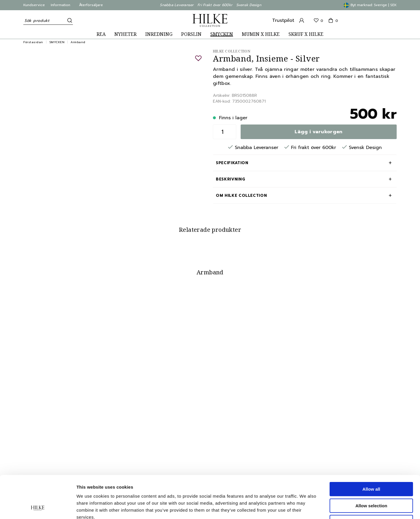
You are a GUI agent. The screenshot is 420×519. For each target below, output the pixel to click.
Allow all (371, 449)
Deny (371, 482)
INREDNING (159, 34)
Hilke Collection (232, 51)
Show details (306, 507)
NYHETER (125, 34)
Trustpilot (283, 20)
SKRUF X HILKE (306, 34)
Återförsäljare (91, 5)
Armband (78, 42)
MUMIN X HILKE (261, 34)
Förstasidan (33, 42)
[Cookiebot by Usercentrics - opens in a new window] (38, 508)
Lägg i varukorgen (318, 132)
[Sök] (69, 20)
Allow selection (371, 466)
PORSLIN (191, 34)
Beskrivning (230, 179)
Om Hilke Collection (241, 195)
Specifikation (232, 163)
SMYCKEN (222, 34)
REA (101, 34)
